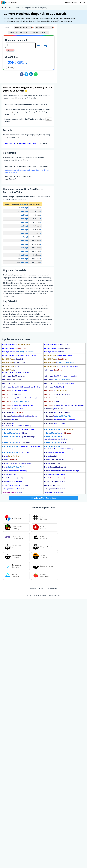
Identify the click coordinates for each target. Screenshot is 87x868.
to (16, 345)
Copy (10, 67)
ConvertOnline (9, 3)
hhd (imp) (42, 46)
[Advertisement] (73, 53)
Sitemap (33, 589)
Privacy (42, 589)
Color (83, 3)
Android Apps (71, 3)
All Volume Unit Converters (43, 498)
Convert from (9, 27)
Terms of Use (52, 589)
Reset (10, 50)
